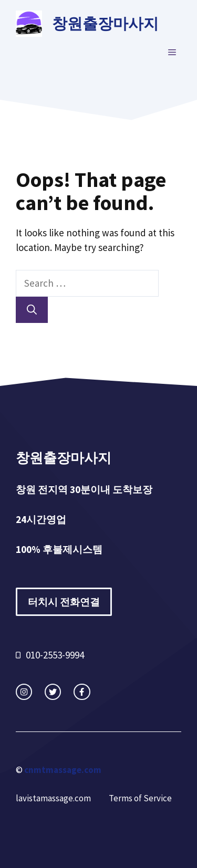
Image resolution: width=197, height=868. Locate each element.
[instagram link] (24, 692)
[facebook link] (82, 692)
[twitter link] (53, 692)
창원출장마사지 (105, 23)
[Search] (32, 310)
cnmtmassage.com (63, 770)
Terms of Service (140, 798)
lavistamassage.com (53, 798)
